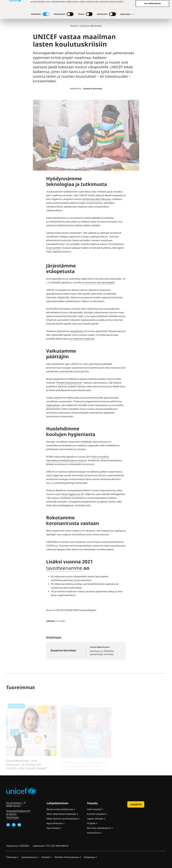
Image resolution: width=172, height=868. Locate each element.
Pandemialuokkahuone (69, 383)
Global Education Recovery (97, 199)
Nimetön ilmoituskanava (67, 857)
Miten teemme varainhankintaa (62, 819)
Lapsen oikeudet (95, 819)
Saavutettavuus (29, 857)
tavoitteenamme (64, 568)
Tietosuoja (11, 857)
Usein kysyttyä (94, 809)
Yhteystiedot (12, 818)
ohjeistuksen (53, 405)
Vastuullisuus (94, 833)
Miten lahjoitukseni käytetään (61, 814)
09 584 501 (11, 814)
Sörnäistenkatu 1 (15, 803)
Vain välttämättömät (152, 21)
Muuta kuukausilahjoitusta (60, 809)
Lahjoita (136, 804)
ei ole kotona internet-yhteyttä (98, 282)
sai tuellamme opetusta (82, 339)
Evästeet (46, 857)
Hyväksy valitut (152, 14)
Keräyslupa (89, 857)
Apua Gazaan (53, 828)
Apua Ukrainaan (55, 823)
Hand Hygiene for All (73, 494)
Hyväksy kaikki (152, 6)
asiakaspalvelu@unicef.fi (18, 811)
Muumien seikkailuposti (99, 828)
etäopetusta (77, 331)
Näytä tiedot (125, 32)
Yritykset (91, 823)
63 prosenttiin (54, 248)
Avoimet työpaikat (96, 814)
